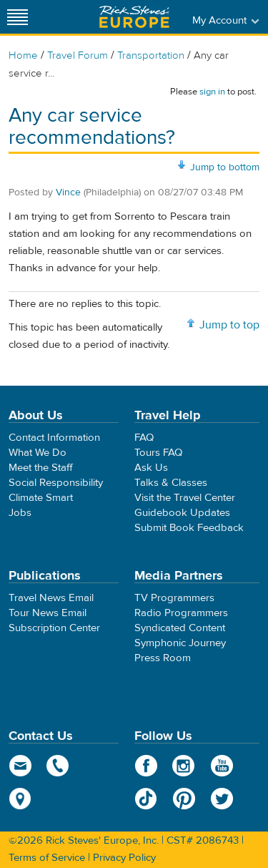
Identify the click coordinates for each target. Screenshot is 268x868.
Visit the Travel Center (185, 498)
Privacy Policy (124, 858)
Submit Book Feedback (189, 528)
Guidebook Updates (182, 513)
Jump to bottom (225, 167)
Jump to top (229, 325)
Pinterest (184, 799)
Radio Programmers (181, 613)
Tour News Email (48, 613)
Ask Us (151, 468)
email (20, 766)
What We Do (38, 453)
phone (58, 766)
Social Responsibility (56, 483)
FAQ (144, 438)
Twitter (222, 799)
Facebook (146, 766)
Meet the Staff (41, 468)
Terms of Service (47, 858)
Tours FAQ (158, 453)
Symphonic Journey (180, 643)
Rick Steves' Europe (134, 17)
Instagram (184, 766)
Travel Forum (78, 55)
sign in (212, 92)
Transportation (152, 55)
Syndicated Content (180, 628)
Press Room (163, 658)
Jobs (20, 513)
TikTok (146, 799)
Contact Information (54, 438)
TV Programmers (174, 598)
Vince (68, 192)
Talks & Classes (171, 483)
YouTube (222, 766)
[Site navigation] (18, 17)
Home (23, 55)
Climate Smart (41, 498)
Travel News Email (51, 598)
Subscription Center (54, 628)
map (20, 799)
